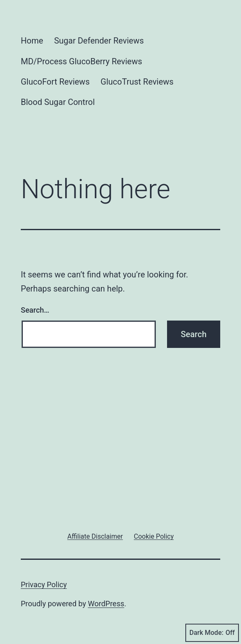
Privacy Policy (44, 584)
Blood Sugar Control (58, 102)
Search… (35, 310)
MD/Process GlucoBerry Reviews (81, 61)
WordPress (106, 604)
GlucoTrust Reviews (137, 82)
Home (32, 41)
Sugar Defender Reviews (99, 41)
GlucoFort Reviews (55, 82)
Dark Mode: (212, 633)
